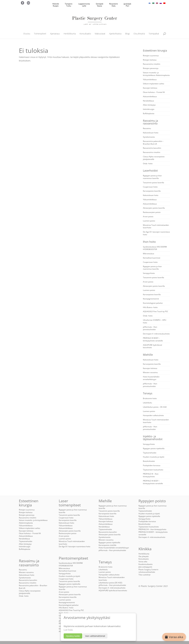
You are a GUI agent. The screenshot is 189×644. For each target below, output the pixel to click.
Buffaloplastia (149, 113)
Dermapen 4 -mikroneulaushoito (156, 334)
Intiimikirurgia (149, 109)
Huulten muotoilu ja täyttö (154, 457)
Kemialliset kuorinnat (152, 258)
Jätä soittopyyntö (145, 567)
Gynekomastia (149, 137)
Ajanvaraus (55, 34)
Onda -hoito (148, 164)
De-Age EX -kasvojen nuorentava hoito (74, 546)
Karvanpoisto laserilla (152, 191)
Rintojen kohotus (150, 60)
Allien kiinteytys (149, 105)
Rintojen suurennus (151, 56)
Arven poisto (148, 217)
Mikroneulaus (149, 254)
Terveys (148, 393)
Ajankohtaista (115, 34)
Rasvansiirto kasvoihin (152, 148)
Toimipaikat (154, 34)
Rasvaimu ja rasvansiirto (150, 122)
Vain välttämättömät (95, 636)
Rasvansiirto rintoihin (152, 64)
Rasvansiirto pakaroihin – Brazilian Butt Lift (153, 143)
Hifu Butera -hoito (150, 307)
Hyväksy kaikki (73, 636)
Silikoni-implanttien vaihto (153, 84)
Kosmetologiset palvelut (153, 303)
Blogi (127, 34)
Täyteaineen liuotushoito (153, 470)
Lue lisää (68, 630)
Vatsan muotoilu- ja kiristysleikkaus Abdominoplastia (156, 74)
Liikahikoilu (147, 403)
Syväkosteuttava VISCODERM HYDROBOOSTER (155, 248)
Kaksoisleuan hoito (151, 133)
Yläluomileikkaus (150, 80)
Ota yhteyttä (139, 34)
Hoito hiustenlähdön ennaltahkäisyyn (151, 378)
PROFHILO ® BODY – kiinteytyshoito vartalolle (153, 339)
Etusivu (27, 34)
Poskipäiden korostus (152, 465)
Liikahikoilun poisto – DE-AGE (155, 407)
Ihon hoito (149, 242)
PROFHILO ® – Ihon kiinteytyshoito (151, 475)
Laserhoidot (150, 171)
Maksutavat (100, 34)
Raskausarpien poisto (152, 212)
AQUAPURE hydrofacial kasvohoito (113, 590)
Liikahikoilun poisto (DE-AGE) (110, 583)
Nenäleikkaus (148, 101)
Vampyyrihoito (149, 273)
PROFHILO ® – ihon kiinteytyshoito (152, 529)
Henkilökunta (70, 34)
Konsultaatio (85, 34)
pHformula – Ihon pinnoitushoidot (150, 328)
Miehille (148, 355)
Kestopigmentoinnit (151, 299)
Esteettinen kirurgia (155, 50)
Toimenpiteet (40, 34)
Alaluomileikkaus (150, 96)
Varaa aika (174, 637)
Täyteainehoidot (150, 453)
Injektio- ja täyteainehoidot (153, 438)
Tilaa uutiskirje (144, 575)
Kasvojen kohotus (150, 88)
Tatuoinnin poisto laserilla (153, 183)
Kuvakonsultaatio (146, 564)
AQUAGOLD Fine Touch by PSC (156, 311)
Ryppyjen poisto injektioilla (154, 448)
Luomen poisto (149, 221)
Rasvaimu (147, 128)
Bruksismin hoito (150, 398)
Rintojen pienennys (151, 68)
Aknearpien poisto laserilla (154, 208)
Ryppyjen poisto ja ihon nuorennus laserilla (152, 177)
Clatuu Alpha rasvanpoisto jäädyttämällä (154, 158)
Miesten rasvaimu (150, 372)
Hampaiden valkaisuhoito (153, 415)
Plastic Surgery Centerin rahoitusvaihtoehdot (148, 571)
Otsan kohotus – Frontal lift (154, 92)
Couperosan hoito (150, 187)
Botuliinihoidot (149, 461)
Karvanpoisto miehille (107, 545)
